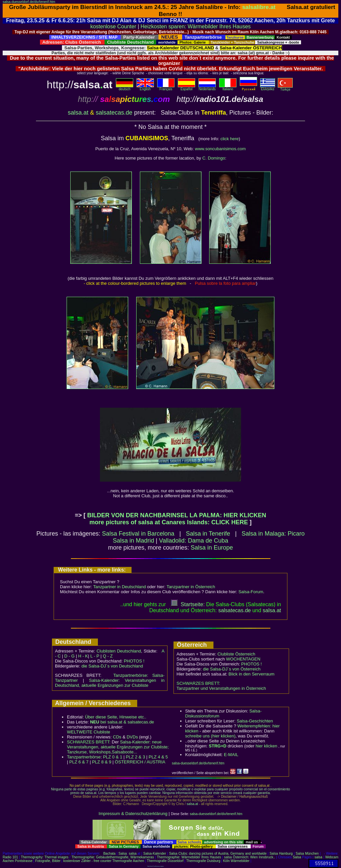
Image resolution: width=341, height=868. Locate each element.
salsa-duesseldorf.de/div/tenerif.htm (29, 2)
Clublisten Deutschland (119, 651)
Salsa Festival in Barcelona (138, 534)
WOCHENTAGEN (243, 659)
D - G (69, 656)
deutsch (125, 88)
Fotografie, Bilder (48, 861)
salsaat (272, 610)
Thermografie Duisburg (203, 861)
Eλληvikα (268, 88)
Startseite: (188, 604)
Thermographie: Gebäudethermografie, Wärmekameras (113, 857)
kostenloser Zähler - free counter (88, 861)
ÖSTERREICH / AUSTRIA (140, 762)
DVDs (132, 737)
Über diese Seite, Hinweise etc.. (116, 717)
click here (230, 139)
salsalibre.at (259, 7)
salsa (133, 854)
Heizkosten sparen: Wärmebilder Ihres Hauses (196, 26)
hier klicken (266, 746)
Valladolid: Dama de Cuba (193, 541)
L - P (95, 656)
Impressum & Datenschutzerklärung (133, 814)
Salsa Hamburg (281, 854)
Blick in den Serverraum (251, 674)
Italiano (228, 88)
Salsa (123, 854)
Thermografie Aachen (128, 861)
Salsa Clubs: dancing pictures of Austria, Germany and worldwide (218, 854)
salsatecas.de (114, 113)
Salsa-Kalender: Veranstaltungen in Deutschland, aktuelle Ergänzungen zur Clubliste (110, 683)
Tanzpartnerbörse (84, 757)
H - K (83, 656)
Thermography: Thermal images (45, 857)
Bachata (109, 854)
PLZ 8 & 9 (102, 762)
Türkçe (285, 88)
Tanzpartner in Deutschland (120, 587)
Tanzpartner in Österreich (191, 587)
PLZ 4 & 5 (158, 757)
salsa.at (78, 113)
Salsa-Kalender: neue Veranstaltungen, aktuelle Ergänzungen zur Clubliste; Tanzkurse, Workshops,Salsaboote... (118, 747)
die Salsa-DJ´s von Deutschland (112, 666)
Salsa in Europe (212, 548)
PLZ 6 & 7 (79, 762)
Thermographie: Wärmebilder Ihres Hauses (189, 857)
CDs (117, 737)
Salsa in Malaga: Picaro (273, 534)
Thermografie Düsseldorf (165, 861)
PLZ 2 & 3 (136, 757)
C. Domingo (214, 158)
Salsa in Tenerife (208, 534)
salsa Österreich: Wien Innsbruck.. (250, 857)
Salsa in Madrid (134, 541)
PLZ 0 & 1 (113, 757)
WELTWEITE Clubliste (89, 732)
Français (166, 88)
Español (186, 88)
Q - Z (108, 656)
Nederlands (207, 88)
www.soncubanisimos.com (220, 149)
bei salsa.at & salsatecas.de (122, 722)
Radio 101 (10, 857)
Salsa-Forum (251, 592)
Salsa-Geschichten (255, 721)
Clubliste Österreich (236, 654)
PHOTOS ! (134, 661)
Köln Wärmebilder (236, 861)
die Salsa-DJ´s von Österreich (232, 669)
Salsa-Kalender (155, 854)
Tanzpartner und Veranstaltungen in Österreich (221, 688)
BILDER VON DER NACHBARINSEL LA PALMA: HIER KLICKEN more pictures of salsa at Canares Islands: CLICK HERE (177, 519)
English (145, 88)
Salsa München (307, 854)
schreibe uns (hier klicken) (210, 736)
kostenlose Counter (113, 26)
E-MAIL (231, 755)
